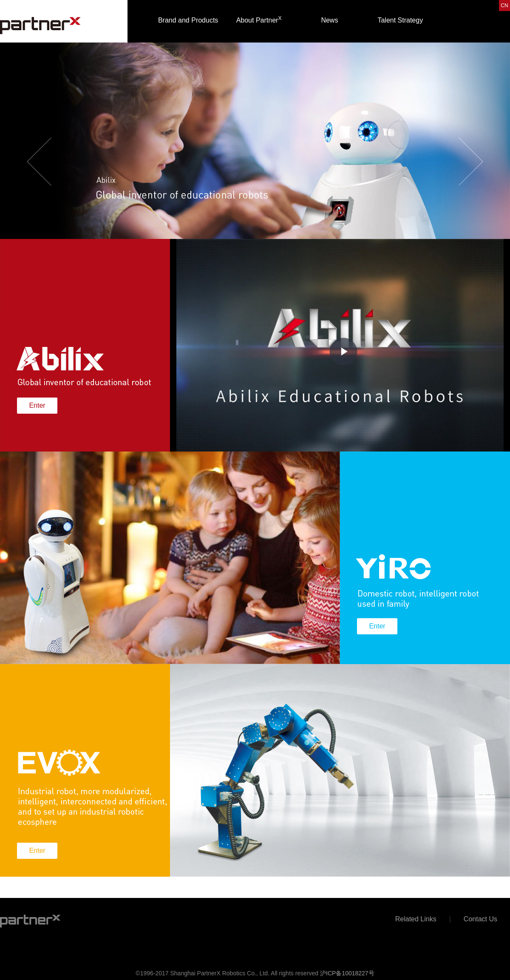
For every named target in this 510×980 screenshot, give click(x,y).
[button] (38, 149)
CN (504, 6)
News (329, 20)
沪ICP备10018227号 (347, 973)
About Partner (259, 20)
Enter (37, 405)
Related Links (416, 919)
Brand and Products (188, 20)
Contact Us (480, 919)
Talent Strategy (400, 20)
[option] (255, 149)
